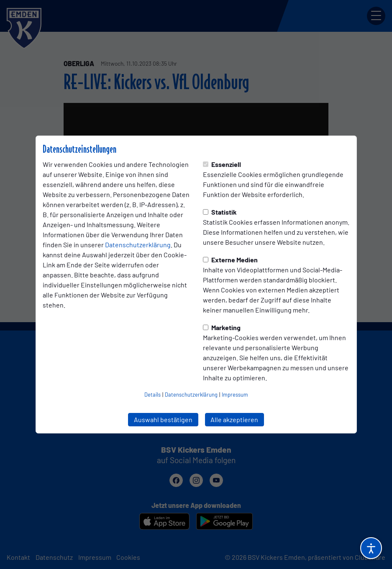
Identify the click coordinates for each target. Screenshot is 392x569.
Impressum (235, 395)
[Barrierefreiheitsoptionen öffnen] (371, 548)
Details (152, 395)
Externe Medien (230, 260)
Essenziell (222, 164)
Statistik (220, 212)
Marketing (222, 327)
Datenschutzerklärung (138, 245)
